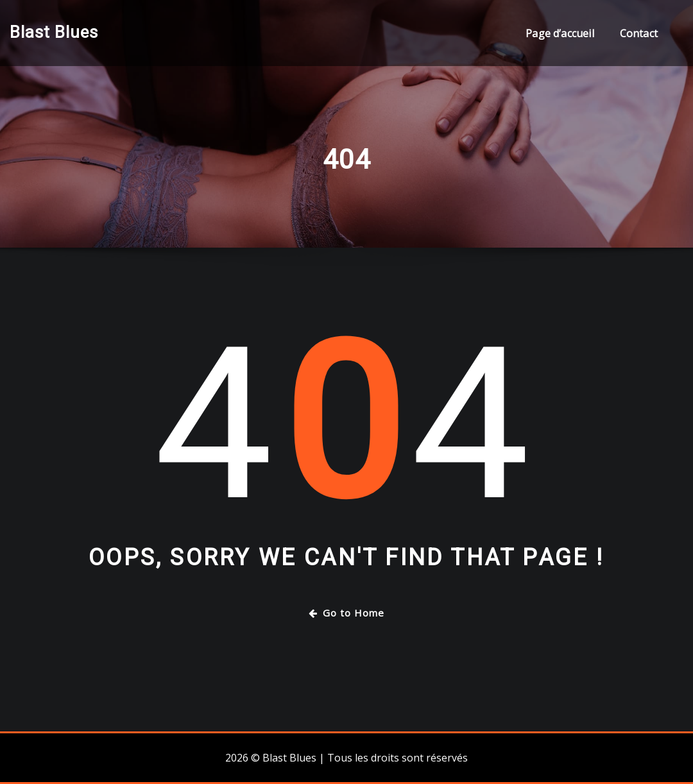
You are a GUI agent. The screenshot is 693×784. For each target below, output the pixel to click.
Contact (639, 33)
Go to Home (346, 613)
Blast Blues (54, 32)
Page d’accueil (560, 33)
